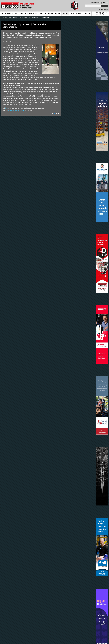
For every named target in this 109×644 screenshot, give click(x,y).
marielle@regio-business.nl (16, 110)
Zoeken (105, 6)
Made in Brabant (31, 14)
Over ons (80, 14)
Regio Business (18, 6)
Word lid (88, 14)
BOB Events (9, 14)
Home (2, 14)
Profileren (105, 3)
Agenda (58, 14)
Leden (72, 14)
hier (6, 108)
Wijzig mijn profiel (96, 3)
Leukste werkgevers (46, 14)
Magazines (19, 14)
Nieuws (65, 14)
